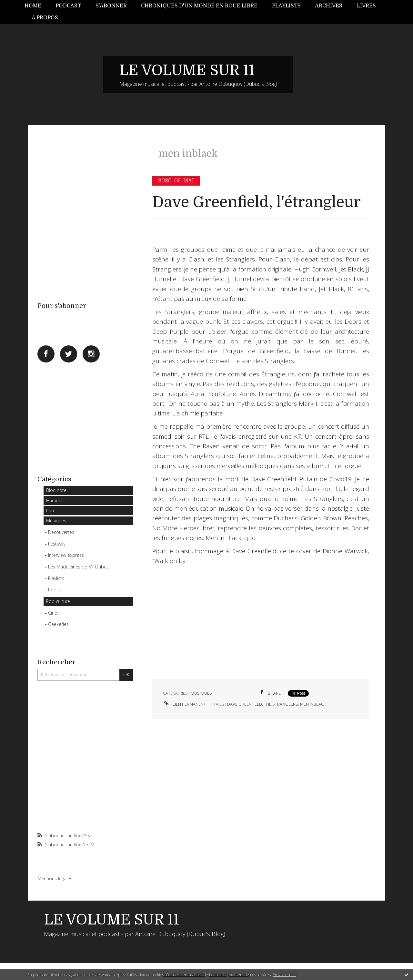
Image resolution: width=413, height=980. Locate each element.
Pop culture (58, 601)
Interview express (66, 555)
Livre (51, 510)
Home (33, 6)
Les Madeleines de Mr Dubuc (78, 567)
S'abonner (111, 6)
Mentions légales (55, 878)
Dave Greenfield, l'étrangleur (257, 202)
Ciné (53, 613)
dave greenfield (245, 704)
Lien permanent (184, 704)
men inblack (313, 704)
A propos (45, 18)
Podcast (68, 6)
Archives (329, 6)
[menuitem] (36, 6)
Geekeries (58, 624)
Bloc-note (56, 490)
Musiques (56, 521)
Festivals (57, 544)
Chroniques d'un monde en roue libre (199, 6)
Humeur (55, 500)
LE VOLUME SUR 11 (187, 70)
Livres (366, 6)
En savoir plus (284, 975)
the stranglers (281, 704)
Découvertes (61, 532)
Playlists (286, 6)
